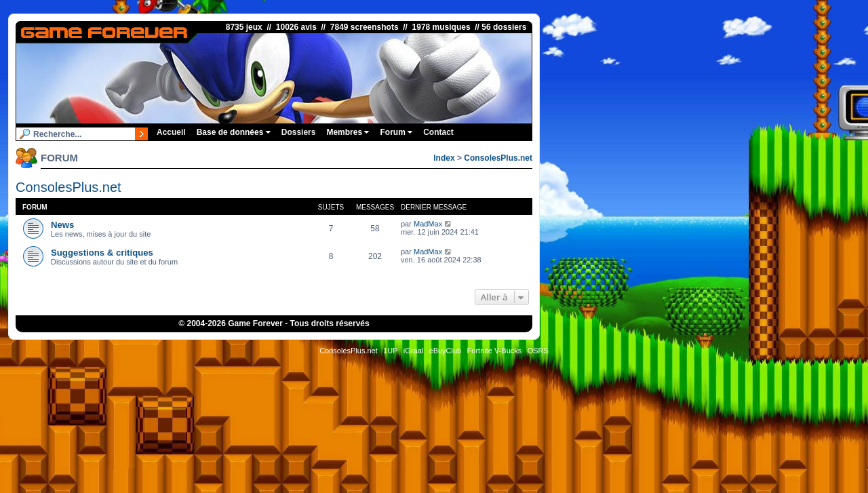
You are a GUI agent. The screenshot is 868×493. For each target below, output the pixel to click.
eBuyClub (446, 351)
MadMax (428, 224)
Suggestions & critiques (102, 253)
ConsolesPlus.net (498, 158)
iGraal (413, 351)
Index (444, 158)
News (62, 225)
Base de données (234, 132)
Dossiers (299, 132)
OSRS (538, 351)
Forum (396, 132)
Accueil (171, 132)
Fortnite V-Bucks (495, 351)
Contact (438, 132)
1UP (390, 351)
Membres (348, 132)
